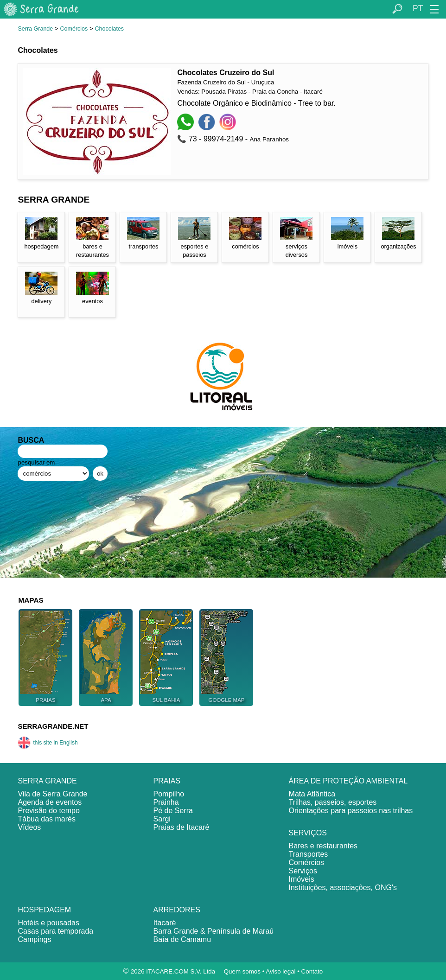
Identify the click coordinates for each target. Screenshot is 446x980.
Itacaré (165, 923)
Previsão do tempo (48, 811)
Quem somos (242, 971)
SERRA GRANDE (47, 781)
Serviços (303, 871)
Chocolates (110, 29)
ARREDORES (177, 910)
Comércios (74, 29)
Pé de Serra (173, 811)
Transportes (309, 854)
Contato (312, 971)
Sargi (162, 819)
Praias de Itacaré (182, 827)
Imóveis (302, 879)
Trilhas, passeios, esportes (333, 802)
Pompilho (169, 794)
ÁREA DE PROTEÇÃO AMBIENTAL (348, 781)
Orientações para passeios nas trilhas (351, 811)
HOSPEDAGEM (44, 910)
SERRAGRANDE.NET (53, 726)
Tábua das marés (47, 819)
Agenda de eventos (50, 802)
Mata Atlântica (312, 794)
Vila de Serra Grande (52, 794)
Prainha (166, 802)
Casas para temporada (55, 931)
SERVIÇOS (308, 833)
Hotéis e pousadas (48, 923)
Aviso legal (280, 971)
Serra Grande (35, 29)
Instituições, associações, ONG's (343, 888)
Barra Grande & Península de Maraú (214, 931)
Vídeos (29, 827)
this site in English (48, 743)
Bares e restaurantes (323, 846)
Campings (34, 939)
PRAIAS (167, 781)
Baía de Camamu (182, 939)
